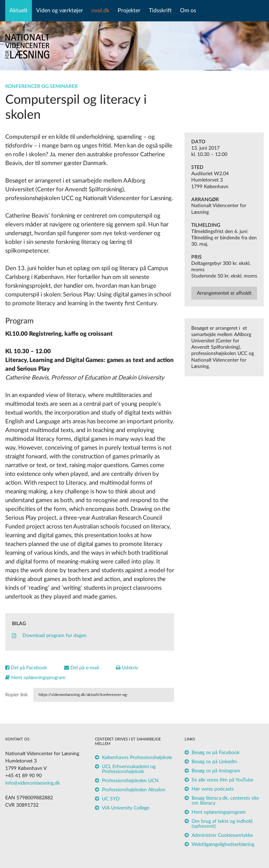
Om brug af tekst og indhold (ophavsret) (222, 824)
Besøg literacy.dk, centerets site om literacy (225, 801)
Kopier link (16, 695)
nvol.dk (100, 11)
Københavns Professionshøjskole (137, 758)
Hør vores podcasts (213, 789)
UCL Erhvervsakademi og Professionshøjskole (129, 769)
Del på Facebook (26, 668)
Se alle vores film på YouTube (222, 780)
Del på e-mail (81, 668)
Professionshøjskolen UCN (130, 781)
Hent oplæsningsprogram (35, 678)
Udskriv (127, 668)
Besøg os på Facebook (216, 753)
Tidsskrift (160, 11)
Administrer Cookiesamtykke (222, 835)
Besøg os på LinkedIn (214, 762)
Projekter (129, 11)
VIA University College (126, 808)
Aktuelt (19, 11)
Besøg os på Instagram (216, 771)
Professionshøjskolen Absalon (134, 790)
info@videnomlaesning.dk (33, 783)
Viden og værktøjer (60, 11)
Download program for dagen (49, 636)
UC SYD (111, 799)
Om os (188, 11)
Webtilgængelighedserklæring (223, 845)
